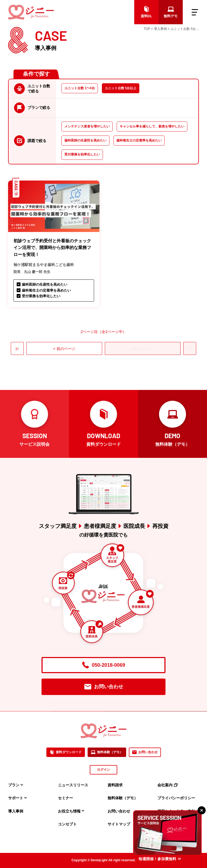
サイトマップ (119, 824)
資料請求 (115, 785)
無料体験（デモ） (107, 752)
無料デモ (171, 12)
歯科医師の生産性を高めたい (85, 140)
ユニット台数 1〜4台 (80, 88)
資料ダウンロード (66, 752)
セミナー (65, 798)
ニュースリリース (73, 785)
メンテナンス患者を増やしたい (87, 126)
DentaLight (99, 860)
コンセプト (67, 824)
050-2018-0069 (103, 665)
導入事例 (16, 811)
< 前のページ (64, 349)
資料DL (146, 12)
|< (17, 349)
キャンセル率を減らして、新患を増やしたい (152, 126)
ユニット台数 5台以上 (121, 88)
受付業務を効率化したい (82, 154)
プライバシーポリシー (176, 798)
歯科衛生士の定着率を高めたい (139, 140)
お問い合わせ (104, 687)
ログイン (103, 770)
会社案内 (168, 785)
